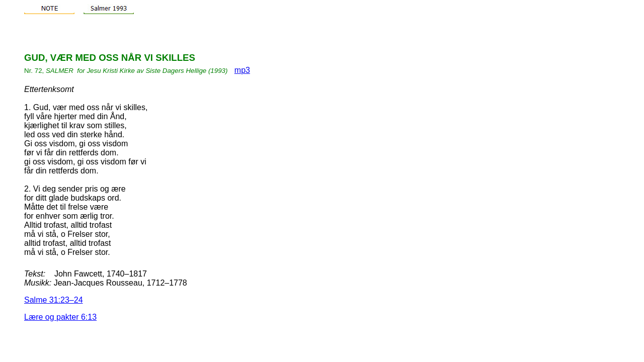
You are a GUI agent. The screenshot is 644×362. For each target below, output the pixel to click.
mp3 (242, 70)
